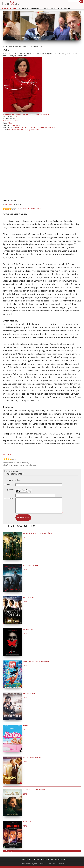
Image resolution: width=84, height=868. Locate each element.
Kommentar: (9, 499)
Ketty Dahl (9, 204)
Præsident (12, 130)
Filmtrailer (64, 9)
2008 (25, 602)
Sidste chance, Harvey (32, 758)
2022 (25, 538)
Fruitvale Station (31, 565)
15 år (10, 123)
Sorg (28, 130)
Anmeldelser (9, 9)
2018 (25, 666)
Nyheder (23, 9)
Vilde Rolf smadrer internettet (36, 662)
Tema (45, 9)
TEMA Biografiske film (43, 114)
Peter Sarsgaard (31, 127)
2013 (25, 570)
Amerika (20, 130)
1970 (25, 826)
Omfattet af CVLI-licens (11, 121)
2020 (25, 634)
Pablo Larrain (15, 125)
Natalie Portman (18, 127)
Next (79, 24)
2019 (25, 698)
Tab (25, 130)
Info (53, 9)
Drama (31, 114)
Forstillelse (35, 130)
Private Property (30, 597)
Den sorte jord (29, 694)
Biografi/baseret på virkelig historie (15, 114)
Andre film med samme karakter (30, 209)
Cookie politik (49, 860)
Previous (5, 24)
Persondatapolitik (61, 860)
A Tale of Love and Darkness (35, 790)
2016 (15, 117)
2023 (25, 730)
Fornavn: (8, 484)
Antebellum (28, 629)
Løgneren (27, 822)
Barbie (26, 726)
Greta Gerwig (43, 127)
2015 (25, 794)
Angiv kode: (9, 490)
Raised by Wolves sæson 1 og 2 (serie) (38, 533)
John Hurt (51, 127)
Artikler (35, 9)
